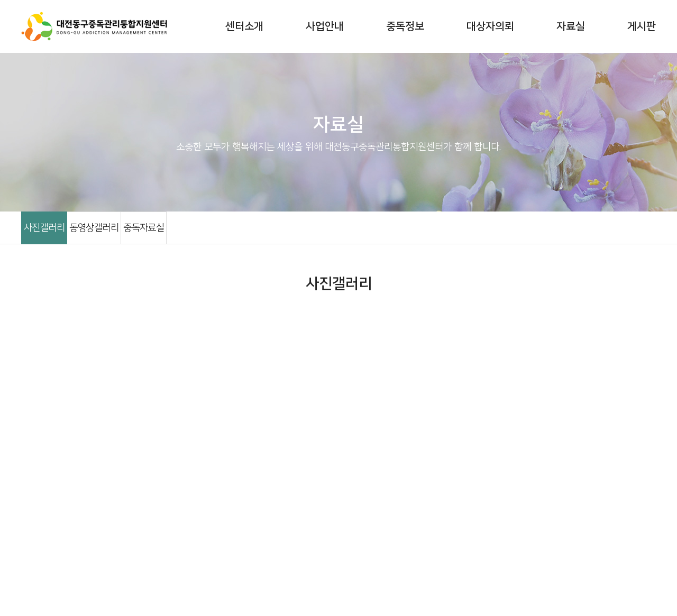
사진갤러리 (44, 228)
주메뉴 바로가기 (0, 0)
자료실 (571, 26)
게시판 (642, 26)
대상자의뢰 (490, 26)
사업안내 (325, 26)
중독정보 (405, 26)
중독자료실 (144, 228)
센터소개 (244, 26)
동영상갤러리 (94, 228)
